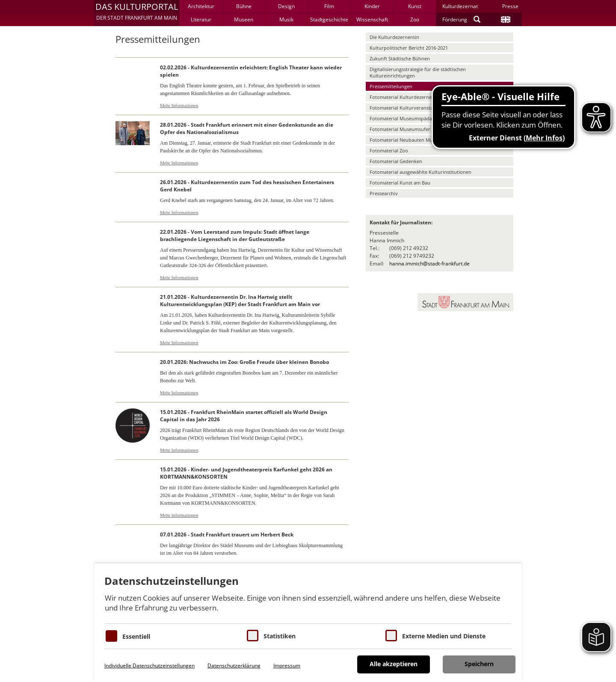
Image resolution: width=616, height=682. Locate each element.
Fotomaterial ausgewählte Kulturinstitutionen (421, 172)
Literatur (201, 19)
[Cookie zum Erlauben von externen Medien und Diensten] (391, 636)
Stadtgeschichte (329, 19)
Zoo (415, 19)
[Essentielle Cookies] (111, 636)
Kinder (372, 6)
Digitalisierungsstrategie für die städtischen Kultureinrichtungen (418, 72)
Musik (286, 19)
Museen (244, 19)
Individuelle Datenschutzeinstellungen (150, 666)
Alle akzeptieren (394, 664)
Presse (510, 6)
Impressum (287, 666)
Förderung (455, 19)
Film (329, 6)
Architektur (201, 6)
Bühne (244, 6)
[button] (137, 13)
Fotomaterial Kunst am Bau (400, 183)
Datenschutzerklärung (234, 666)
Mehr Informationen (179, 105)
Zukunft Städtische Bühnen (400, 58)
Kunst (415, 6)
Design (286, 6)
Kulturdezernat (460, 6)
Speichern (479, 664)
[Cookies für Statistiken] (253, 636)
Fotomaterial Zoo (389, 150)
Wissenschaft (372, 19)
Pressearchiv (384, 193)
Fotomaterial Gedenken (396, 161)
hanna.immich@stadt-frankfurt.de (429, 264)
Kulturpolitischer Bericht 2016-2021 (409, 48)
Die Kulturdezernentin (394, 37)
